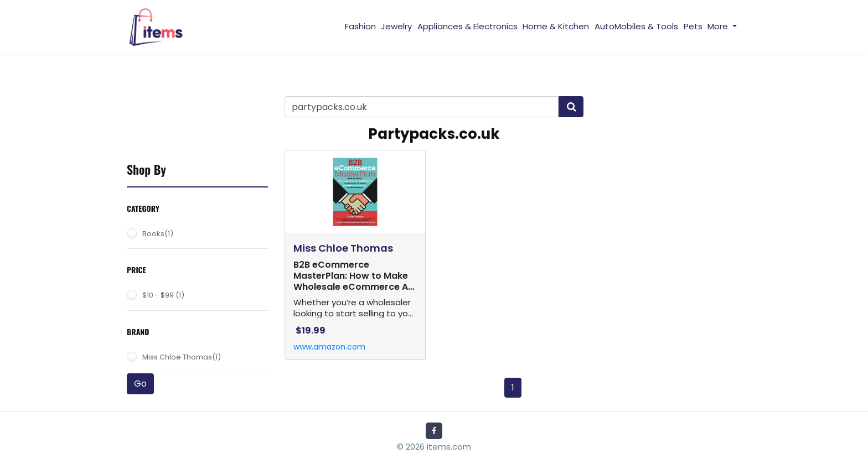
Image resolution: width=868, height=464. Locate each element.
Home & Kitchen (556, 26)
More (719, 26)
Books (158, 234)
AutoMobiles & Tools (636, 26)
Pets (693, 26)
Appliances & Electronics (467, 26)
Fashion (360, 26)
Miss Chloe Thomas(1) (182, 357)
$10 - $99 (163, 295)
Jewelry (396, 26)
